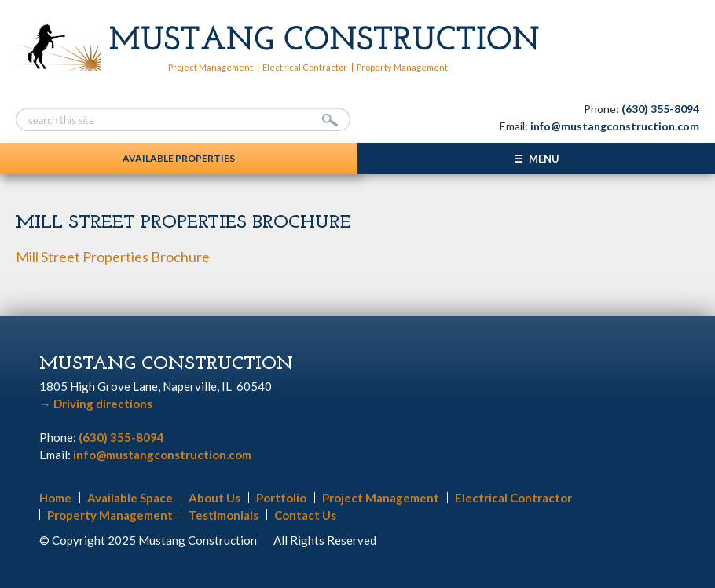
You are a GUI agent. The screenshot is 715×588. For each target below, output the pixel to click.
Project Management (211, 67)
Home (55, 498)
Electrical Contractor (305, 67)
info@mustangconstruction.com (615, 126)
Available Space (130, 498)
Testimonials (224, 515)
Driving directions (96, 404)
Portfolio (281, 498)
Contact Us (305, 515)
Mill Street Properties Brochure (113, 257)
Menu (544, 159)
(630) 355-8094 (660, 109)
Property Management (402, 67)
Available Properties (179, 158)
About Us (214, 498)
